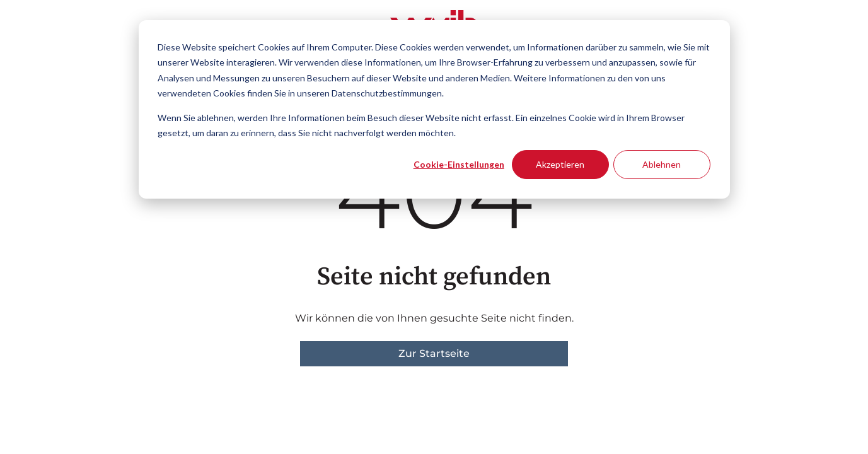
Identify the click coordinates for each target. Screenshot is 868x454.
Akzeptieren (560, 164)
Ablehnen (662, 164)
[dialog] (434, 109)
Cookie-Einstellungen (459, 164)
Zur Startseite (434, 353)
